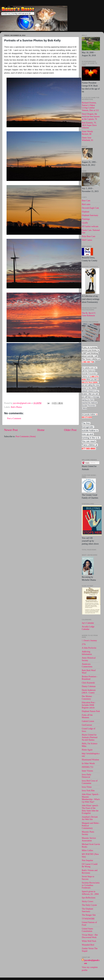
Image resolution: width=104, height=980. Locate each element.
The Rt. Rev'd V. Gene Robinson (89, 314)
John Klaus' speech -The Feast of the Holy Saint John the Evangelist (90, 809)
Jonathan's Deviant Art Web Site (90, 818)
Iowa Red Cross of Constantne (90, 782)
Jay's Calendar (88, 623)
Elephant (86, 212)
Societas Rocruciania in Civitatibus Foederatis (91, 885)
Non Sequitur (87, 860)
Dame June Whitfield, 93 (87, 139)
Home (41, 430)
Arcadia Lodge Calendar (88, 628)
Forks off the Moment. (87, 716)
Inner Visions (87, 771)
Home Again (87, 750)
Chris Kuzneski (88, 683)
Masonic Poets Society (88, 833)
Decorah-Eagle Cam (90, 208)
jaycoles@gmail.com (92, 962)
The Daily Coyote (89, 905)
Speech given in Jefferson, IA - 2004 (90, 893)
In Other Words (88, 763)
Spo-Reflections (89, 898)
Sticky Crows (88, 901)
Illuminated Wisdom (90, 760)
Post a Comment (14, 418)
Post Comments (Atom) (26, 436)
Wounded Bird (88, 945)
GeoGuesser (87, 725)
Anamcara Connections (87, 665)
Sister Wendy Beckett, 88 (87, 133)
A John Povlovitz (89, 648)
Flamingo (86, 219)
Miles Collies (87, 850)
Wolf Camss (87, 240)
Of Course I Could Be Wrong (90, 865)
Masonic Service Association (89, 839)
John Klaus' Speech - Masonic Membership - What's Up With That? (91, 798)
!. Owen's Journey (89, 641)
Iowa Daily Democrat (86, 776)
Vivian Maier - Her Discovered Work (90, 936)
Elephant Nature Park (91, 711)
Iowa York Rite (88, 791)
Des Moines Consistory (87, 698)
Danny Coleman (89, 686)
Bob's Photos (16, 407)
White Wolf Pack (89, 941)
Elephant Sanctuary (90, 215)
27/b (84, 644)
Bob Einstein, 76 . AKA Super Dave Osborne (89, 125)
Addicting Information (87, 653)
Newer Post (11, 430)
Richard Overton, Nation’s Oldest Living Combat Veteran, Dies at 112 (90, 106)
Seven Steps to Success (88, 878)
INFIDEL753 (87, 767)
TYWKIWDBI (88, 919)
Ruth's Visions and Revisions (90, 872)
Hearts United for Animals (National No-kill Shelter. (90, 737)
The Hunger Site (89, 915)
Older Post (70, 430)
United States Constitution (87, 930)
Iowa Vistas (87, 787)
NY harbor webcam (90, 226)
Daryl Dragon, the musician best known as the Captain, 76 (91, 116)
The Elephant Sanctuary (87, 910)
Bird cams (86, 204)
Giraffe (85, 223)
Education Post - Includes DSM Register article (89, 705)
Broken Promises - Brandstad (90, 678)
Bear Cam (86, 201)
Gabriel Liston (88, 721)
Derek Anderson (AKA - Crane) (89, 691)
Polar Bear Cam (89, 236)
